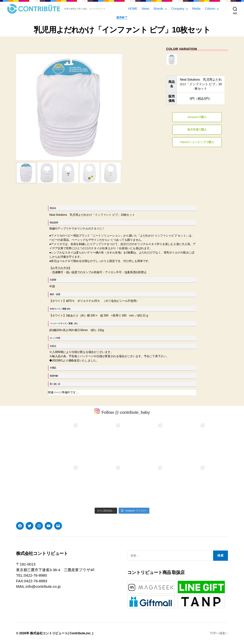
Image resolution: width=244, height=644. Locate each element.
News (146, 9)
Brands (159, 9)
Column (210, 9)
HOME (133, 9)
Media (196, 9)
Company (178, 9)
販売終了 (122, 17)
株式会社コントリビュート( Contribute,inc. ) (62, 633)
